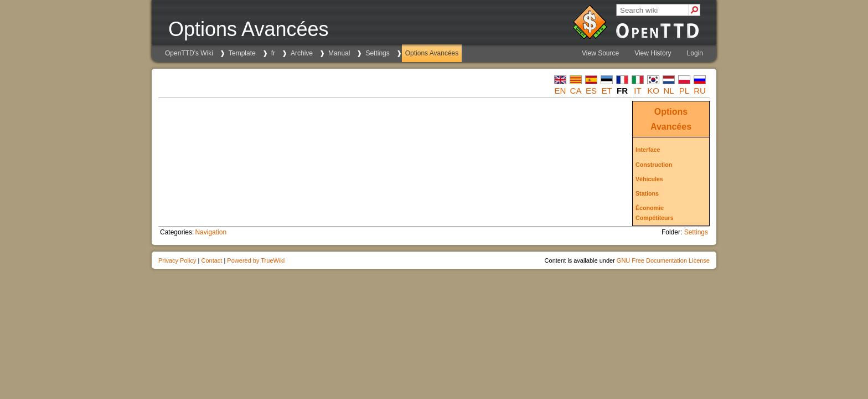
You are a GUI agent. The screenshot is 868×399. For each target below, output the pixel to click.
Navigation (211, 232)
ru (700, 91)
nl (668, 91)
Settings (377, 53)
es (591, 91)
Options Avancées (432, 53)
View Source (600, 53)
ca (576, 91)
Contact (211, 260)
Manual (339, 53)
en (560, 91)
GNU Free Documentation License (663, 260)
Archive (302, 53)
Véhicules (649, 179)
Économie (650, 208)
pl (684, 91)
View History (653, 53)
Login (695, 53)
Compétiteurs (655, 218)
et (606, 91)
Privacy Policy (177, 260)
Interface (648, 150)
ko (653, 91)
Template (242, 53)
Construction (654, 165)
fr (273, 53)
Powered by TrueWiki (256, 260)
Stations (647, 193)
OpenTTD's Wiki (189, 53)
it (637, 91)
